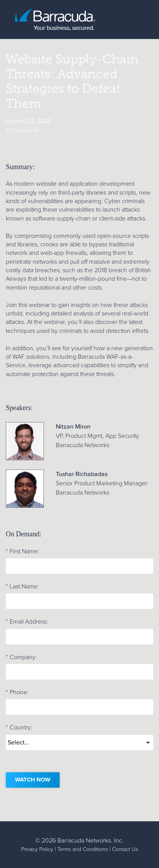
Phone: (17, 692)
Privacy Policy (37, 849)
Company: (21, 657)
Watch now (33, 780)
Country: (19, 727)
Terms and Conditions (83, 849)
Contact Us (125, 849)
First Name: (23, 551)
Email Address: (27, 622)
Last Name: (22, 587)
